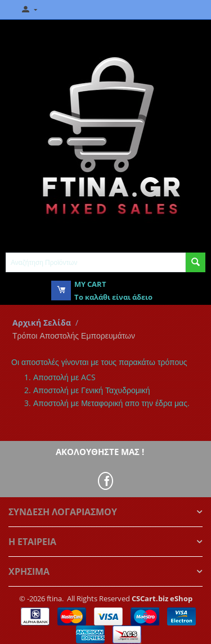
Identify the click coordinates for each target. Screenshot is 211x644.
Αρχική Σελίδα (42, 323)
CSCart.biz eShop (162, 598)
